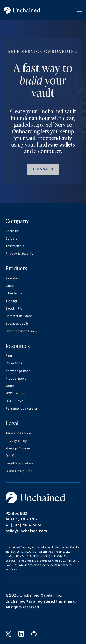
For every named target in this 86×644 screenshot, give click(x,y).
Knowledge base (18, 371)
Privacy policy (16, 441)
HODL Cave (14, 401)
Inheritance (14, 293)
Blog (9, 356)
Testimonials (15, 246)
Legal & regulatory (19, 463)
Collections (14, 363)
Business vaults (17, 323)
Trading (11, 301)
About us (12, 231)
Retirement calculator (21, 408)
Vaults (10, 286)
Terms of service (18, 433)
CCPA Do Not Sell (19, 471)
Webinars (12, 386)
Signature (13, 278)
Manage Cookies (18, 448)
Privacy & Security (19, 253)
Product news (16, 378)
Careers (11, 239)
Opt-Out (11, 456)
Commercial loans (19, 316)
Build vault (43, 169)
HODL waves (15, 393)
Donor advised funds (21, 331)
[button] (79, 10)
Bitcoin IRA (14, 308)
